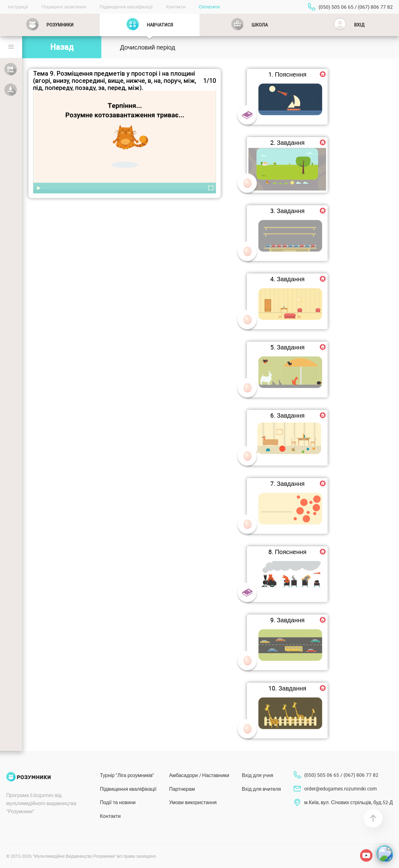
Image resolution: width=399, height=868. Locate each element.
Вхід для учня (258, 775)
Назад (62, 47)
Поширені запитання (64, 7)
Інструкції (18, 7)
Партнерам (182, 789)
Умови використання (193, 802)
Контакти (176, 7)
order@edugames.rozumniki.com (341, 789)
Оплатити (209, 7)
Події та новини (118, 802)
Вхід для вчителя (261, 789)
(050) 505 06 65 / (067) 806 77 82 (356, 7)
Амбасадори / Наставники (199, 775)
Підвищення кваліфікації (126, 7)
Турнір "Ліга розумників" (127, 775)
